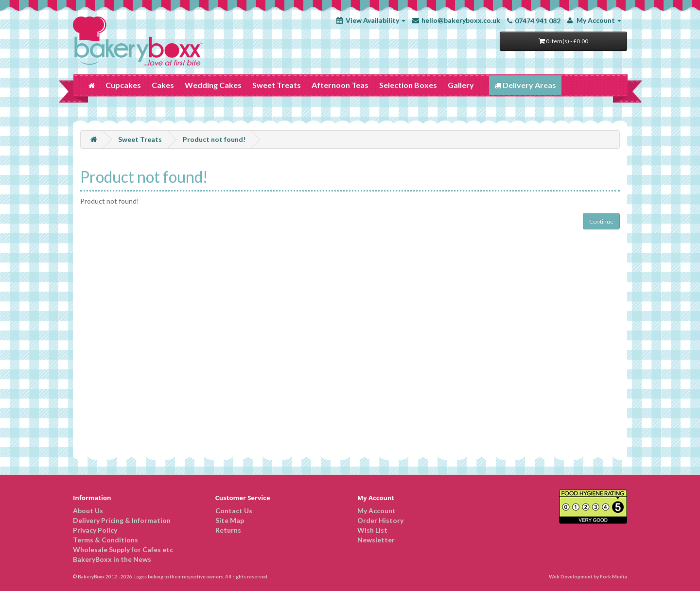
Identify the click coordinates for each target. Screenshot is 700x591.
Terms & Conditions (105, 540)
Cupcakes (123, 85)
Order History (380, 520)
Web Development (571, 576)
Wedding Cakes (213, 85)
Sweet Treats (277, 85)
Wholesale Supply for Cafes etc (123, 549)
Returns (228, 530)
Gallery (461, 85)
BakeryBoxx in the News (112, 559)
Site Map (230, 520)
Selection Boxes (408, 85)
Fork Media (613, 576)
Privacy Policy (95, 530)
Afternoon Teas (340, 85)
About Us (88, 511)
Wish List (372, 530)
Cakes (163, 85)
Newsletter (376, 540)
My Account (376, 511)
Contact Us (234, 511)
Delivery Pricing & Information (122, 520)
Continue (601, 221)
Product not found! (214, 139)
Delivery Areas (525, 85)
